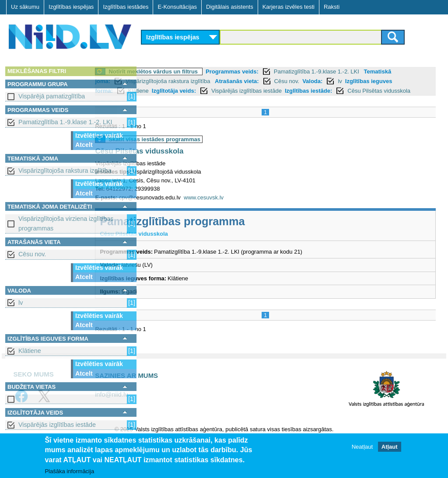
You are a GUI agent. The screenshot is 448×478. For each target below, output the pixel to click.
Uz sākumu (25, 7)
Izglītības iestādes (126, 7)
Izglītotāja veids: (327, 91)
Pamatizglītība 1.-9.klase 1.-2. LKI (65, 122)
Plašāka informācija (69, 471)
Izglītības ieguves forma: (233, 91)
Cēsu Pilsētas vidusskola (259, 100)
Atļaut (390, 447)
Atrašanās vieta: (317, 81)
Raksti (332, 7)
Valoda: (167, 91)
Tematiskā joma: (169, 81)
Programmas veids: (281, 72)
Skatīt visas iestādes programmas (203, 149)
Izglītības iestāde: (189, 100)
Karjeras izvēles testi (289, 7)
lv (21, 303)
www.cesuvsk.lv (252, 207)
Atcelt (84, 145)
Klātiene (30, 351)
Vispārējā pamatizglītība (52, 96)
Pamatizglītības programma (221, 231)
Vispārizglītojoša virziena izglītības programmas (66, 223)
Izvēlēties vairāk (99, 136)
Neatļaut (362, 447)
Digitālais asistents (230, 7)
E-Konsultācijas (177, 7)
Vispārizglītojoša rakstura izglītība (65, 171)
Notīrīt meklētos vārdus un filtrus (202, 72)
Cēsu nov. (32, 254)
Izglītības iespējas (71, 7)
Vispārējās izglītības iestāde (57, 425)
